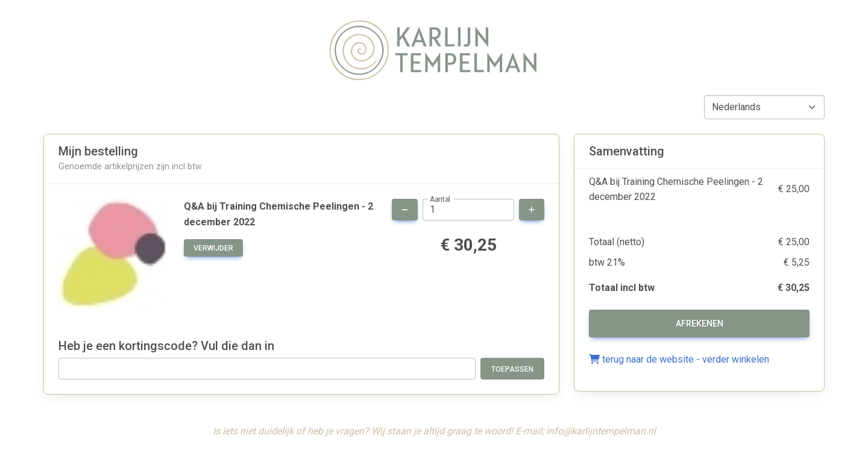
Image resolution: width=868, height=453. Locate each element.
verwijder (213, 248)
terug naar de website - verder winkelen (679, 359)
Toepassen (512, 369)
